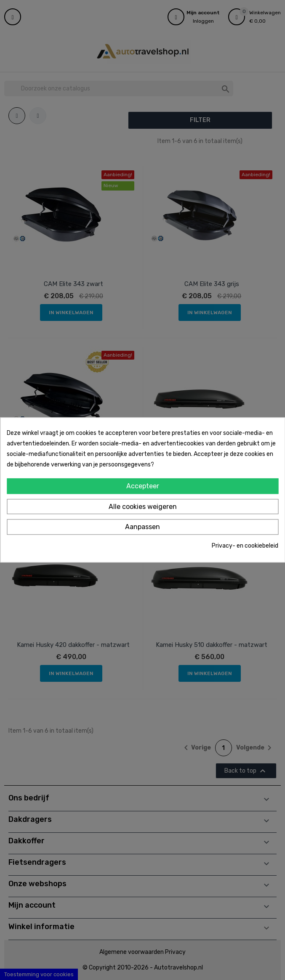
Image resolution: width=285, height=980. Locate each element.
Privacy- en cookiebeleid (245, 546)
